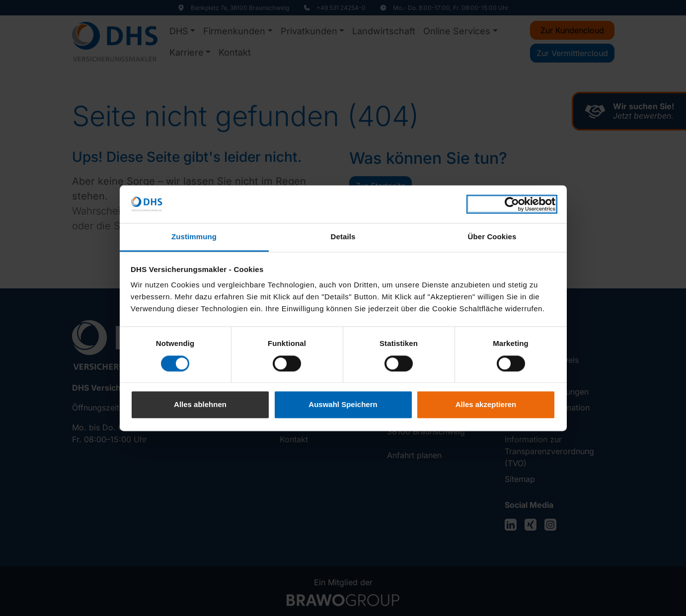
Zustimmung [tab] (194, 237)
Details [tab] (343, 237)
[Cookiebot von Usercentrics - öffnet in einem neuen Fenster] (512, 204)
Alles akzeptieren (486, 405)
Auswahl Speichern (343, 405)
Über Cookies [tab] (492, 237)
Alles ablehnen (200, 405)
